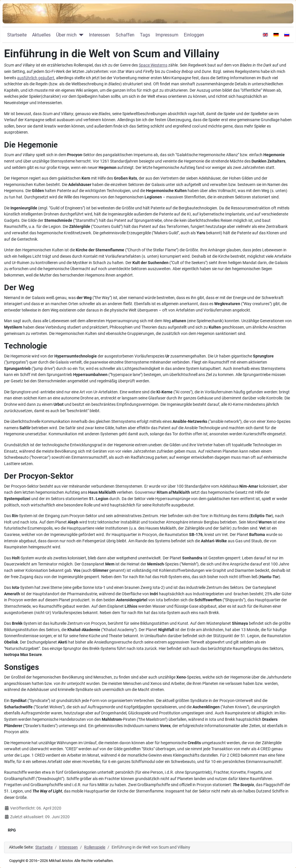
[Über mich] (80, 35)
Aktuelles (41, 35)
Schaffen (125, 35)
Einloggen (194, 35)
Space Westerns (153, 65)
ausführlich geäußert (36, 78)
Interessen (99, 35)
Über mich (66, 35)
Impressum (167, 35)
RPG (12, 830)
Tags (145, 35)
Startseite (17, 35)
